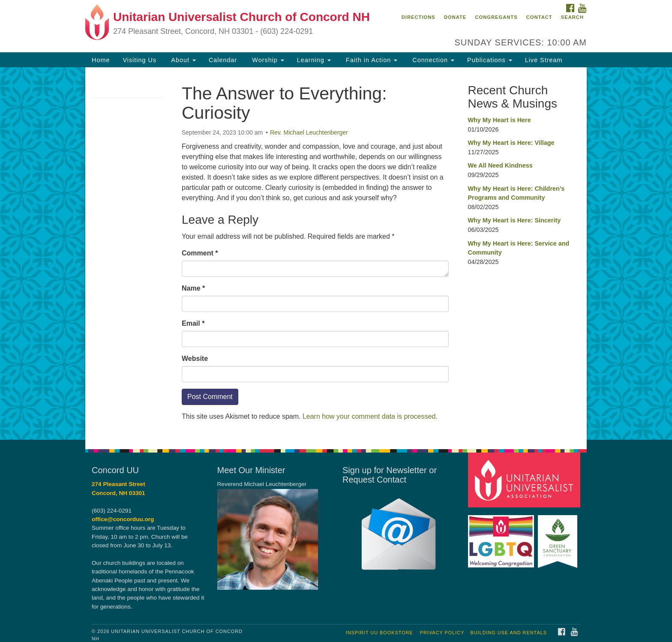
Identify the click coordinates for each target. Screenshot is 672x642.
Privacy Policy (442, 633)
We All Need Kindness (500, 165)
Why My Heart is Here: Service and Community (519, 248)
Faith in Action (370, 60)
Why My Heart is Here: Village (511, 143)
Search (572, 17)
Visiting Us (139, 60)
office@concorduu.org (123, 519)
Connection (432, 60)
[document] (336, 253)
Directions (418, 17)
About (183, 60)
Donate (455, 17)
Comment (200, 253)
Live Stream (544, 60)
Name (193, 288)
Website (195, 358)
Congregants (496, 17)
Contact (539, 17)
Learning (314, 60)
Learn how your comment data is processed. (370, 416)
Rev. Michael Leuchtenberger (309, 132)
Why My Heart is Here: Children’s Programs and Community (516, 193)
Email (193, 323)
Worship (267, 60)
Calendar (223, 60)
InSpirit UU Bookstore (379, 633)
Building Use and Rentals (508, 633)
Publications (490, 60)
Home (101, 60)
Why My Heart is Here (499, 120)
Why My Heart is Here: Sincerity (514, 220)
